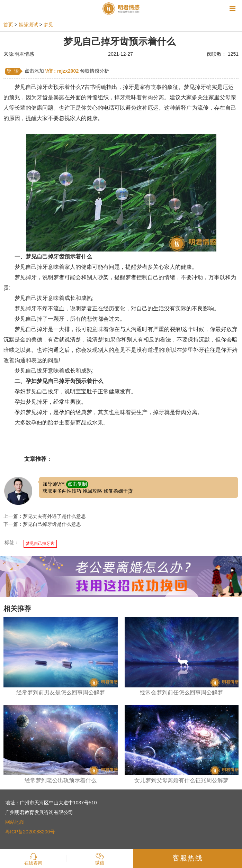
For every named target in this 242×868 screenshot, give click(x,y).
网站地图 (15, 822)
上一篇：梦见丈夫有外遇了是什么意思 (45, 516)
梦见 (48, 25)
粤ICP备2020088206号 (30, 832)
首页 (8, 25)
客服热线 (188, 858)
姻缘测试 (28, 25)
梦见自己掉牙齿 (40, 543)
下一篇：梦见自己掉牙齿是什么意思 (42, 524)
